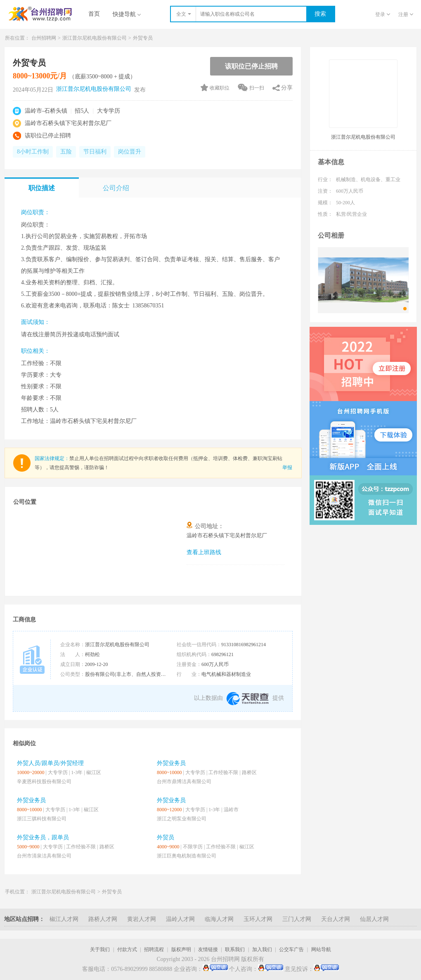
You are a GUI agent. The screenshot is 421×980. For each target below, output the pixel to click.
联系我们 (235, 949)
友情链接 (208, 949)
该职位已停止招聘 (251, 66)
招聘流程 (154, 949)
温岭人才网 (180, 919)
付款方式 (127, 949)
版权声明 (181, 949)
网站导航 (321, 949)
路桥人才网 (103, 919)
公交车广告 (291, 949)
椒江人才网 (64, 919)
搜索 (320, 14)
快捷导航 (127, 14)
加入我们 (262, 949)
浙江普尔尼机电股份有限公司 (95, 38)
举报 (287, 468)
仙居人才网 (374, 919)
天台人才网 (336, 919)
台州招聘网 (44, 38)
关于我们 (100, 949)
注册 (406, 14)
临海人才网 (219, 919)
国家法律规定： (52, 458)
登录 (383, 14)
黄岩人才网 (142, 919)
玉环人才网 (258, 919)
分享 (287, 88)
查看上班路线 (204, 552)
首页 (94, 14)
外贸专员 (143, 38)
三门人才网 (297, 919)
